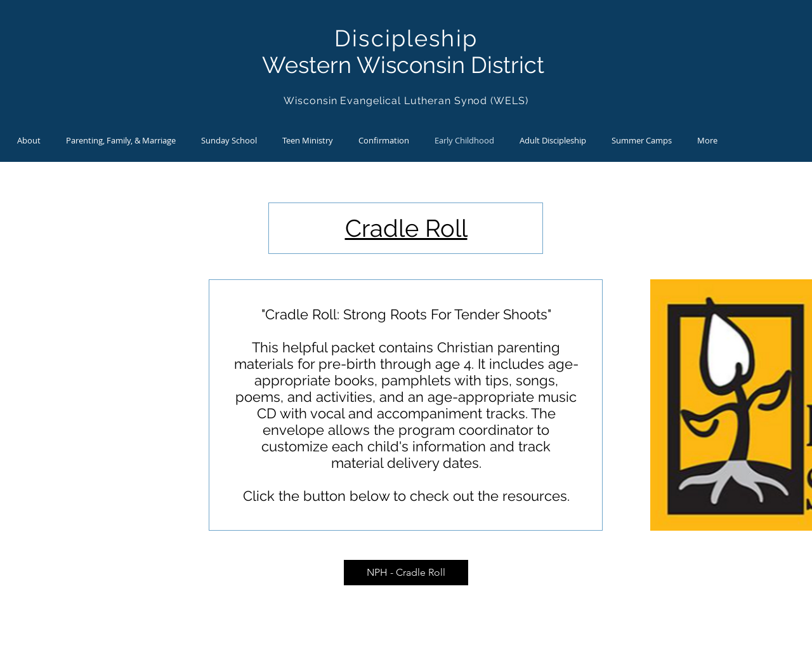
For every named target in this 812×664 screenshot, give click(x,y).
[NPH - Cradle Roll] (406, 573)
